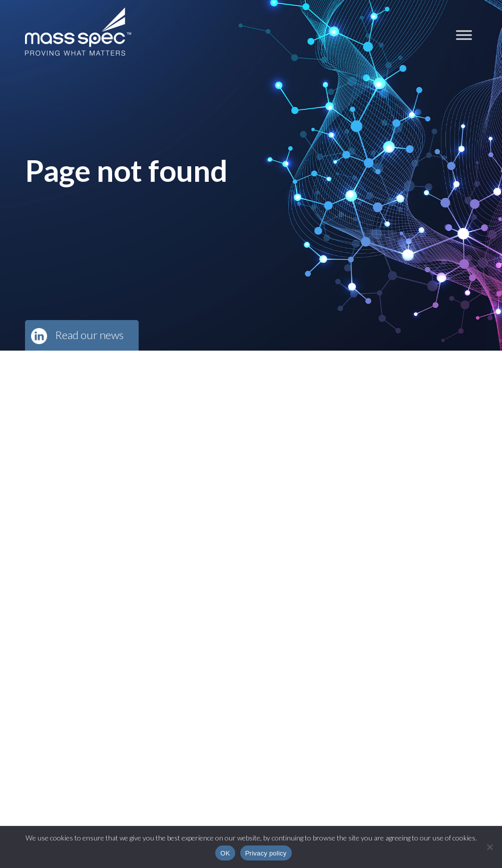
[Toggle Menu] (464, 35)
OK (225, 853)
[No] (489, 847)
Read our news (89, 335)
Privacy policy (266, 853)
